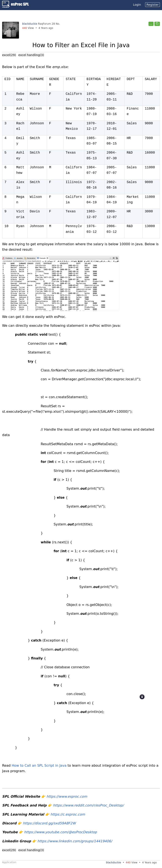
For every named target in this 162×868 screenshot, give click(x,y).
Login (137, 5)
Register (153, 5)
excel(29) (9, 55)
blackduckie (30, 24)
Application (9, 862)
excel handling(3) (31, 55)
